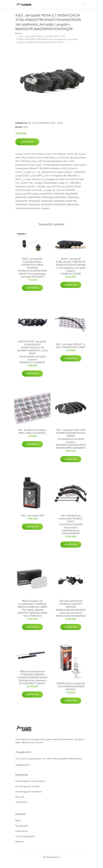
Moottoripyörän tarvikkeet (29, 792)
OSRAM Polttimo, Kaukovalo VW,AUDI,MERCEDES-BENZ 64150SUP (71, 686)
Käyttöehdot (22, 831)
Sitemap (19, 842)
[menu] (85, 5)
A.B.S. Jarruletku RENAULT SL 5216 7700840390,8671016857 (71, 346)
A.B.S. (53, 123)
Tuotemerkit (43, 123)
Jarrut (60, 123)
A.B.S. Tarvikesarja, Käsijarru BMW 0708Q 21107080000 (32, 431)
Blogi (18, 821)
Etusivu (19, 33)
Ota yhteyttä (22, 826)
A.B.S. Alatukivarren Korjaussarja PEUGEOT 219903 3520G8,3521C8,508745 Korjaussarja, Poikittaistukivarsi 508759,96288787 (71, 524)
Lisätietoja (27, 142)
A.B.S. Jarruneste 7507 (32, 516)
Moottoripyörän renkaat (27, 786)
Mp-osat (32, 123)
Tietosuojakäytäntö (25, 836)
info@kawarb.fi (23, 765)
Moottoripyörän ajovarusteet (30, 781)
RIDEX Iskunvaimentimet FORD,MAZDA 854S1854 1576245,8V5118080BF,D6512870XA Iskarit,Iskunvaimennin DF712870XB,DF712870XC (32, 677)
